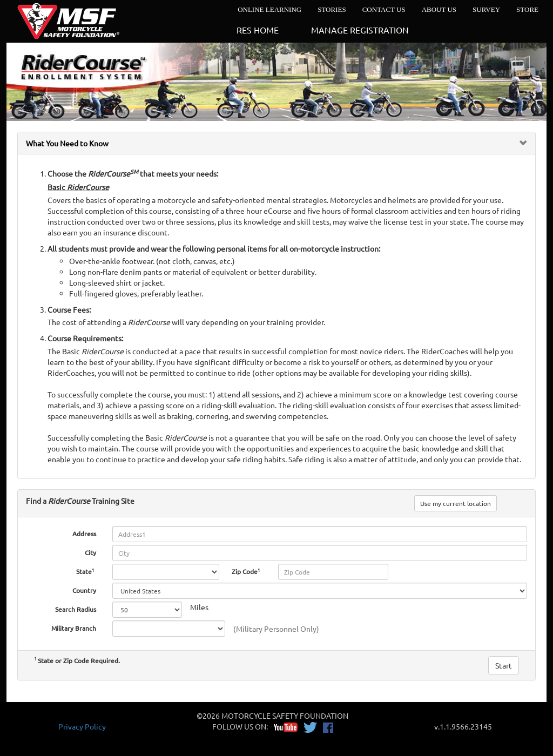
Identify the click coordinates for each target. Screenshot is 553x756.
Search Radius (76, 609)
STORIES (332, 9)
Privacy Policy (82, 726)
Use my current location (456, 503)
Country (84, 590)
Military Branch (74, 628)
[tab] (276, 143)
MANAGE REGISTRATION (360, 30)
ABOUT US (439, 9)
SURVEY (486, 9)
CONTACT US (384, 9)
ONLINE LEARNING (269, 9)
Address (84, 534)
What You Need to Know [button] (67, 143)
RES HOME (258, 30)
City (90, 552)
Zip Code (247, 571)
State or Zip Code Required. (77, 660)
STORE (527, 9)
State (86, 571)
